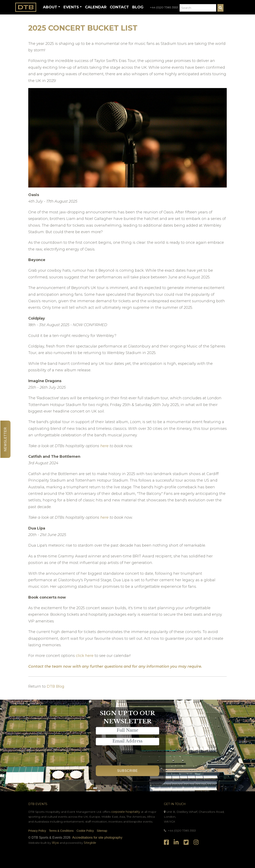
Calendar (96, 7)
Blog (138, 7)
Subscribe (127, 771)
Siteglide (90, 843)
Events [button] (71, 7)
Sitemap (102, 831)
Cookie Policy (85, 831)
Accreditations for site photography (97, 838)
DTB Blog (56, 686)
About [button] (50, 7)
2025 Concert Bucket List (83, 28)
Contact (119, 7)
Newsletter (5, 439)
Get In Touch (175, 804)
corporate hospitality (126, 812)
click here (85, 656)
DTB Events (38, 804)
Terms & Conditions (61, 831)
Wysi (56, 843)
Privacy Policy (37, 831)
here (104, 446)
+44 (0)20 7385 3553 (164, 7)
